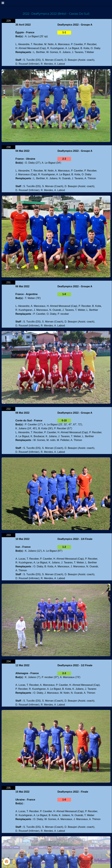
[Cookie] (7, 861)
